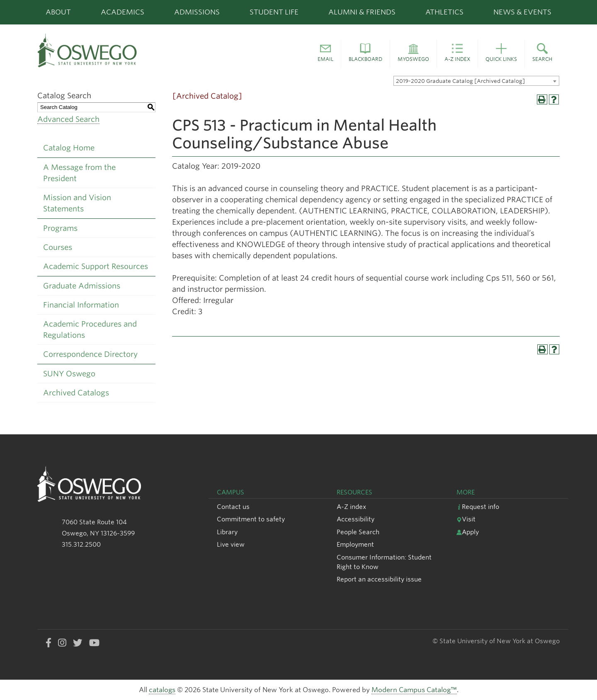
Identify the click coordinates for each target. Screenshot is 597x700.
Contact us (233, 507)
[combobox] (476, 81)
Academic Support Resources (96, 266)
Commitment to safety (251, 519)
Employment (355, 544)
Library (227, 532)
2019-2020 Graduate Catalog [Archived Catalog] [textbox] (460, 81)
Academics (123, 12)
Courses (58, 247)
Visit (466, 519)
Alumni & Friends (362, 12)
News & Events (522, 12)
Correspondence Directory (90, 354)
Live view (231, 544)
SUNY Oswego (69, 374)
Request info (478, 507)
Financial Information (81, 305)
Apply (468, 532)
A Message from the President (79, 173)
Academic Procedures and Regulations (90, 329)
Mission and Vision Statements (77, 203)
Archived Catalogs (76, 393)
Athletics (444, 12)
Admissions (197, 12)
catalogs (162, 690)
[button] (325, 54)
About (58, 12)
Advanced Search (68, 119)
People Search (358, 532)
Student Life (274, 12)
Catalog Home (69, 148)
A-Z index (351, 507)
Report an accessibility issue (379, 579)
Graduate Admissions (82, 286)
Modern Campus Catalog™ (414, 690)
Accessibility (356, 519)
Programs (60, 228)
